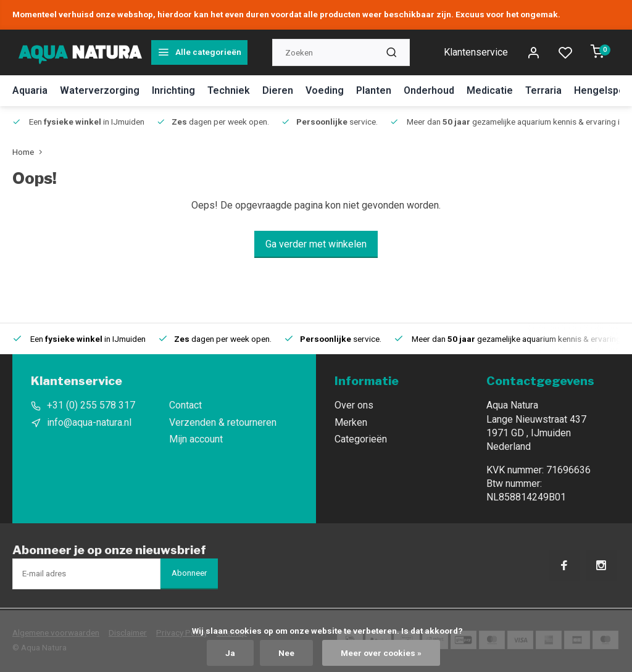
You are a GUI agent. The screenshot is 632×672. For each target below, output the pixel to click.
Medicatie (490, 90)
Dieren (278, 90)
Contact (185, 405)
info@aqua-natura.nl (89, 422)
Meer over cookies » (381, 653)
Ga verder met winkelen (316, 244)
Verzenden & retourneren (223, 422)
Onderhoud (429, 90)
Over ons (354, 405)
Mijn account (196, 439)
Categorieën (361, 439)
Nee (286, 653)
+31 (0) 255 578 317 (91, 405)
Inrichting (173, 90)
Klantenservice (476, 52)
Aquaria (30, 90)
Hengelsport (603, 90)
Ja (230, 653)
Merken (351, 422)
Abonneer (189, 573)
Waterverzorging (100, 90)
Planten (374, 90)
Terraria (543, 90)
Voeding (325, 90)
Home (30, 152)
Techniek (229, 90)
